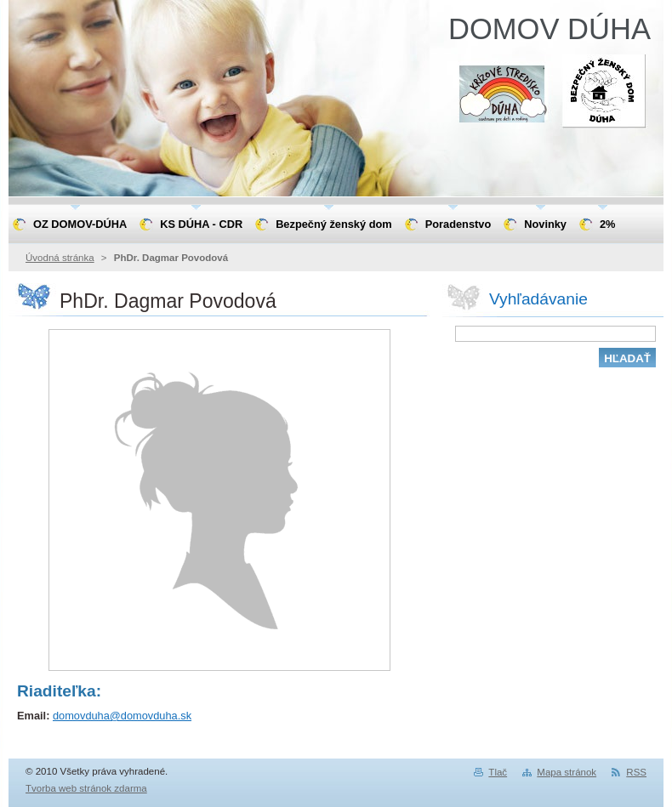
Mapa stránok (567, 772)
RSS (636, 772)
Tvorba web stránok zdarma (86, 788)
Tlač (498, 772)
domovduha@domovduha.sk (122, 716)
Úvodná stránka (60, 258)
